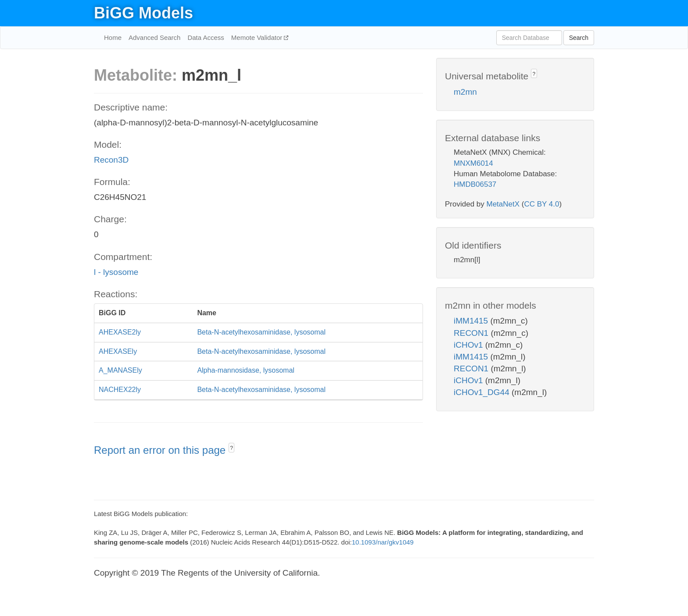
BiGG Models (143, 13)
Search (579, 38)
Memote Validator (258, 37)
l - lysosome (116, 272)
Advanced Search (154, 37)
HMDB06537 (475, 184)
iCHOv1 (469, 345)
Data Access (206, 37)
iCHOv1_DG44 (483, 392)
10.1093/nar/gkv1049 (383, 542)
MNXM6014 (473, 163)
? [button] (231, 448)
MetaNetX (503, 204)
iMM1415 (472, 321)
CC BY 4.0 (541, 204)
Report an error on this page (161, 450)
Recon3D (111, 160)
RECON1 (472, 333)
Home (113, 37)
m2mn (465, 92)
